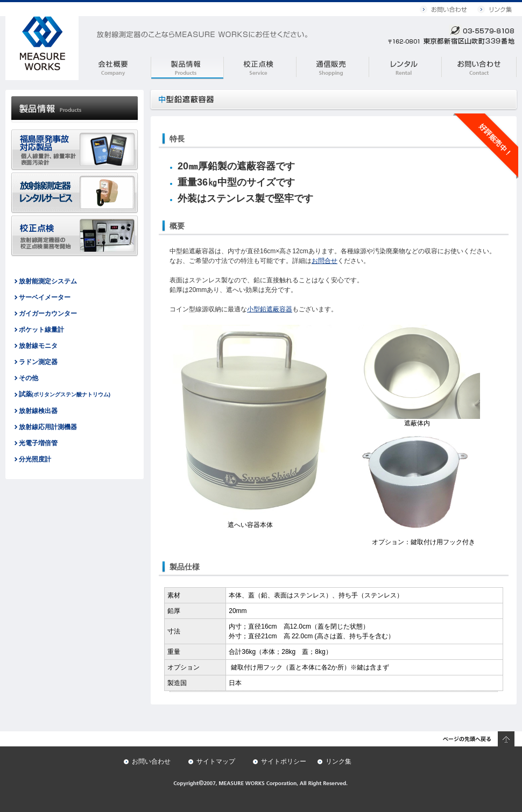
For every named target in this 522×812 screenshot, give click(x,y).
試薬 (65, 394)
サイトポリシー (284, 761)
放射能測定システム (48, 281)
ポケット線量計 (41, 330)
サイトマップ (216, 761)
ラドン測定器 (38, 362)
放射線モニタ (38, 346)
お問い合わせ (151, 761)
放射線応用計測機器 (48, 427)
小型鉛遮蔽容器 (270, 309)
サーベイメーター (45, 297)
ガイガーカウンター (48, 314)
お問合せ (325, 261)
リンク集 (338, 761)
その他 (29, 378)
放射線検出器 (38, 411)
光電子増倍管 (38, 443)
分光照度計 (35, 459)
